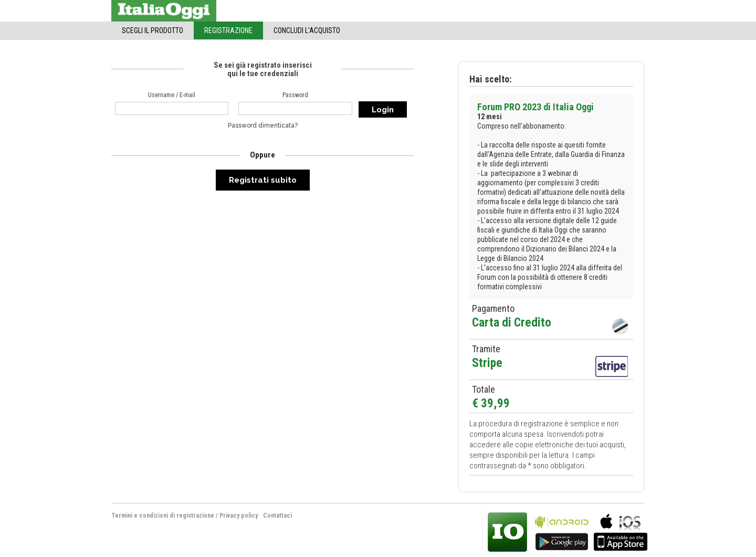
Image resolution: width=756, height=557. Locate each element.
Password (295, 95)
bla (562, 531)
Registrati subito (263, 180)
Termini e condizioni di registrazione (163, 516)
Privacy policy (239, 516)
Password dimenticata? (263, 125)
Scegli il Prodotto (153, 30)
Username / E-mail (172, 95)
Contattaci (277, 516)
